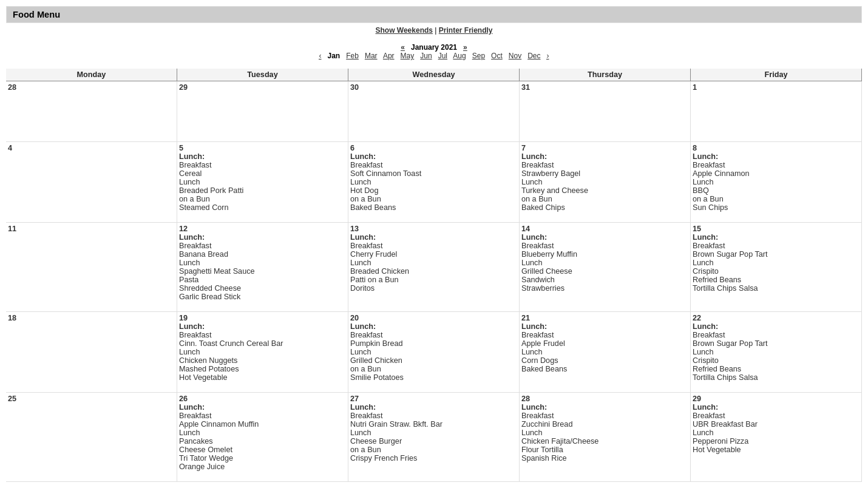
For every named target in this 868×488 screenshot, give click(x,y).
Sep (479, 56)
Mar (371, 56)
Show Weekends (404, 30)
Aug (459, 56)
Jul (443, 56)
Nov (515, 56)
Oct (497, 56)
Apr (389, 56)
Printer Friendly (466, 30)
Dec (534, 56)
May (408, 56)
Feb (352, 56)
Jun (426, 56)
